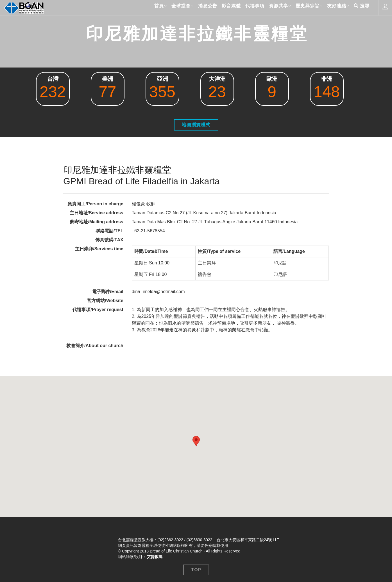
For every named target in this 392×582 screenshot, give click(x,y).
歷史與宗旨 (304, 7)
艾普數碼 (155, 557)
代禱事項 (249, 7)
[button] (196, 441)
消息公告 (202, 7)
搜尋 (362, 7)
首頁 (149, 7)
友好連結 (335, 7)
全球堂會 (173, 7)
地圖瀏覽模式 (196, 125)
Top (196, 570)
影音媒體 (225, 7)
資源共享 (273, 7)
